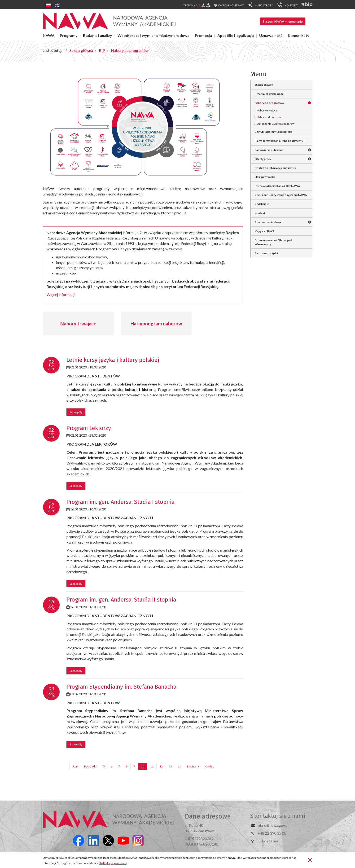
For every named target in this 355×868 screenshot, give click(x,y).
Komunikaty (299, 35)
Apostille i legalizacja (236, 35)
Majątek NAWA (265, 231)
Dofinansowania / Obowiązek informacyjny (274, 242)
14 (180, 766)
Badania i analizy (98, 35)
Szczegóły (76, 412)
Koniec (209, 766)
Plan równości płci (266, 253)
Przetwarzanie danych (269, 222)
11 (152, 766)
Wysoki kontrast (231, 5)
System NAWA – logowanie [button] (283, 21)
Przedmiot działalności (269, 94)
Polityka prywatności (113, 863)
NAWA (49, 35)
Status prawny (264, 85)
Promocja (203, 35)
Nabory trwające (78, 323)
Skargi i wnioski (265, 177)
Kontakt (260, 213)
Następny (193, 766)
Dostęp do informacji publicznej (275, 168)
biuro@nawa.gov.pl (273, 825)
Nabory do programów (269, 103)
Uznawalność (271, 35)
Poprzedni (91, 766)
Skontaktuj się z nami (278, 816)
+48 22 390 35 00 (272, 833)
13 (170, 766)
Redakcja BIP (263, 204)
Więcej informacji (61, 294)
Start (75, 766)
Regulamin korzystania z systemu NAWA (281, 195)
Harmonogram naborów (156, 323)
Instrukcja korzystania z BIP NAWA (277, 186)
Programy (69, 35)
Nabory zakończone (269, 117)
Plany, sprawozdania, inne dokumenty (279, 141)
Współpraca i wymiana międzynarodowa (153, 35)
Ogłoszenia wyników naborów (276, 124)
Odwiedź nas (268, 841)
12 (161, 766)
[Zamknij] (310, 860)
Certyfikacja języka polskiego (274, 132)
